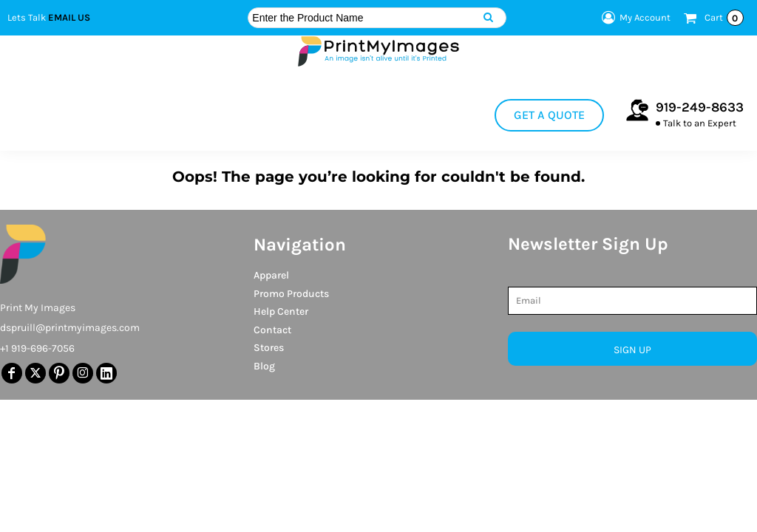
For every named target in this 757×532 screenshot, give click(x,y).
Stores (269, 348)
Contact (272, 330)
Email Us (69, 17)
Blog (264, 366)
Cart (724, 18)
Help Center (281, 311)
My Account (634, 18)
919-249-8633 (700, 107)
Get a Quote (549, 115)
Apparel (271, 275)
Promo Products (291, 294)
